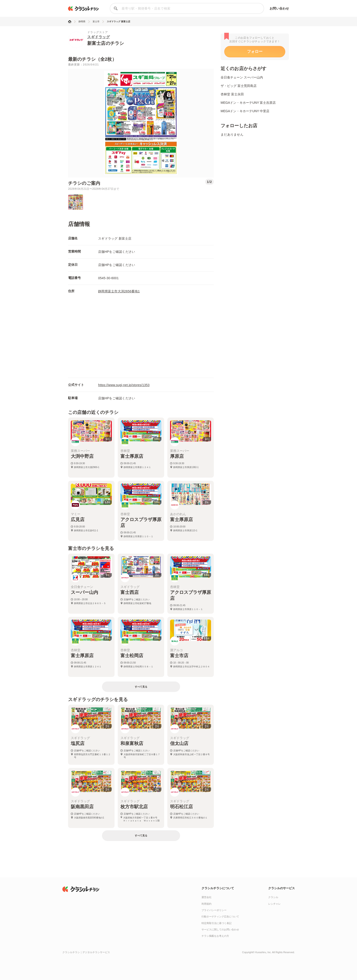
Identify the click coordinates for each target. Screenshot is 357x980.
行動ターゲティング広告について (220, 917)
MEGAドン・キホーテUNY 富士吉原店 (248, 103)
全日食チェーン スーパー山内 (242, 77)
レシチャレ (274, 904)
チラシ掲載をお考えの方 (215, 936)
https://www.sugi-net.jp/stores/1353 (124, 385)
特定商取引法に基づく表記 (217, 923)
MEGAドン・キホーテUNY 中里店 (245, 111)
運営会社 (207, 897)
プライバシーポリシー (214, 910)
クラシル (273, 897)
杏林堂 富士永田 (232, 94)
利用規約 (207, 904)
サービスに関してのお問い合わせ (220, 929)
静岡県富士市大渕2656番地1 (119, 291)
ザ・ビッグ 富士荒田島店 (239, 86)
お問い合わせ (279, 8)
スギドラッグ (98, 37)
